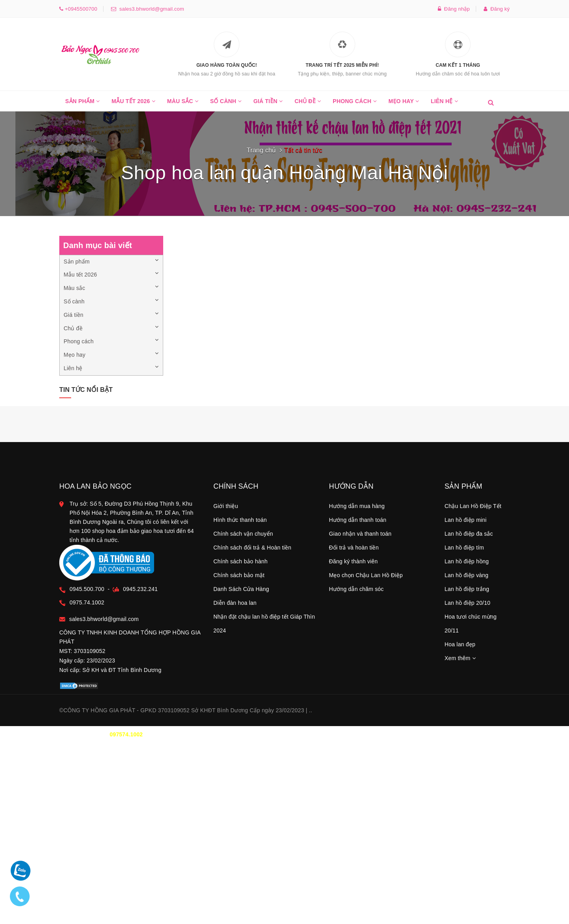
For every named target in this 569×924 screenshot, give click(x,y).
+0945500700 (80, 9)
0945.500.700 (87, 589)
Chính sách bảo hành (240, 561)
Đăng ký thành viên (353, 561)
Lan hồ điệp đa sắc (469, 534)
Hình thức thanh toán (240, 520)
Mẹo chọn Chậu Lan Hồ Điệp (366, 575)
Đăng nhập (454, 9)
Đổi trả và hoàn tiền (354, 548)
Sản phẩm (82, 105)
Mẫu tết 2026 (133, 105)
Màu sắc (183, 105)
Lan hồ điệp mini (465, 520)
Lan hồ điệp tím (464, 548)
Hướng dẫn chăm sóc (357, 589)
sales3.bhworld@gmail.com (150, 9)
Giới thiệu (226, 506)
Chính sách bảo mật (239, 575)
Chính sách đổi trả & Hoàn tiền (252, 548)
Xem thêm (460, 658)
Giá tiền (268, 105)
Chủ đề (308, 105)
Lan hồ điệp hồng (467, 561)
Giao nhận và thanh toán (360, 534)
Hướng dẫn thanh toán (358, 520)
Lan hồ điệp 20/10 (467, 603)
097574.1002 (126, 734)
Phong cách (355, 105)
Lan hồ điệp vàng (466, 575)
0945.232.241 (140, 589)
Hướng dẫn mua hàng (357, 506)
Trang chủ (261, 150)
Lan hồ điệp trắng (467, 589)
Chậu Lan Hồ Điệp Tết (473, 506)
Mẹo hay (404, 105)
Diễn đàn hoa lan (235, 603)
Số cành (226, 105)
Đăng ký (497, 9)
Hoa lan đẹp (460, 644)
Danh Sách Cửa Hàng (241, 589)
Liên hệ (444, 105)
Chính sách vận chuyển (243, 534)
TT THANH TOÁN (413, 734)
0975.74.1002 (87, 602)
